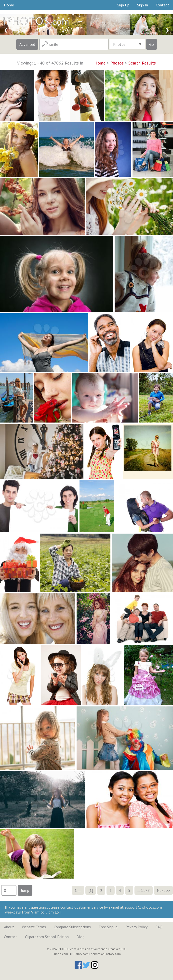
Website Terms (34, 927)
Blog (80, 937)
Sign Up (123, 5)
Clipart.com (60, 954)
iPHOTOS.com (79, 954)
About (9, 927)
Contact (162, 5)
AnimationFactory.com (106, 954)
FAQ (159, 927)
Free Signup (108, 927)
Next (161, 890)
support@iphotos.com (143, 907)
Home (9, 5)
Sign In (143, 5)
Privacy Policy (136, 927)
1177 (145, 890)
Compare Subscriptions (72, 927)
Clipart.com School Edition (47, 937)
